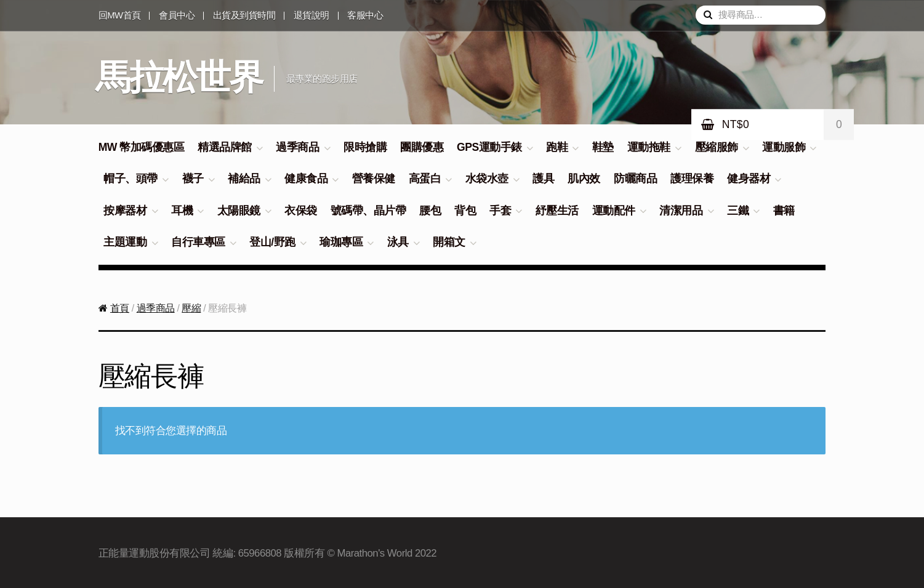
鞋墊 (603, 147)
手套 (500, 211)
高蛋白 (425, 179)
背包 (465, 211)
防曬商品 (635, 179)
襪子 (193, 179)
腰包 (430, 211)
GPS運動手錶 (489, 147)
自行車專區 (198, 242)
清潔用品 (681, 211)
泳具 (398, 242)
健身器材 (749, 179)
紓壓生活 (557, 211)
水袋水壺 (487, 179)
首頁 (120, 308)
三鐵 (738, 211)
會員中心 (177, 15)
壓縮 (191, 308)
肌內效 (584, 179)
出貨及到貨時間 (244, 15)
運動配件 (614, 211)
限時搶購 (365, 147)
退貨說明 (311, 15)
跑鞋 (557, 147)
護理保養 (692, 179)
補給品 (244, 179)
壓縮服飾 (717, 147)
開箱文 (449, 242)
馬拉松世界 (179, 77)
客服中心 (365, 15)
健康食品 (306, 179)
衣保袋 (301, 211)
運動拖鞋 (649, 147)
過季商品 (297, 147)
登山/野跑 (272, 242)
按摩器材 (125, 211)
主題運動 (125, 242)
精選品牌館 (225, 147)
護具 (543, 179)
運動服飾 (784, 147)
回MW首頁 (120, 15)
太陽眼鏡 (239, 211)
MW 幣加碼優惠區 (142, 147)
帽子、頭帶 (131, 179)
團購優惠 (422, 147)
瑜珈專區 (341, 242)
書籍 (784, 211)
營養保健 (374, 179)
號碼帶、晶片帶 (368, 211)
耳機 (182, 211)
